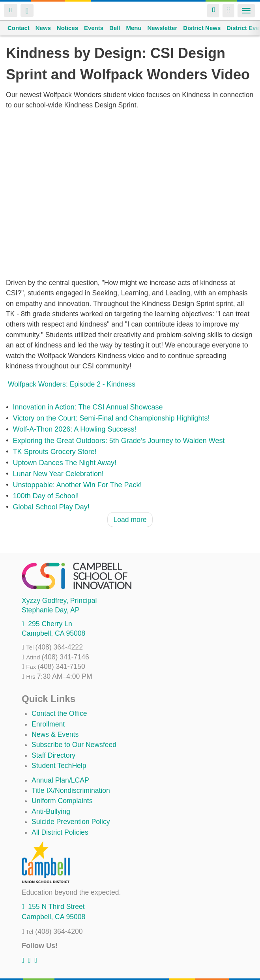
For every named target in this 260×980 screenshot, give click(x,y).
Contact (19, 28)
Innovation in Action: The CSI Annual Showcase (88, 407)
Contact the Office (59, 713)
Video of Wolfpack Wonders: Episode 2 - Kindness (130, 194)
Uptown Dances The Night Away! (65, 463)
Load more (130, 520)
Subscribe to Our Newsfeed (74, 745)
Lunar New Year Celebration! (58, 474)
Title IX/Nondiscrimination (71, 790)
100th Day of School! (46, 496)
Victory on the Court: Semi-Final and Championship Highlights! (111, 419)
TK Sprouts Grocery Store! (55, 452)
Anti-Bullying (51, 811)
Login (11, 10)
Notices (67, 28)
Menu (134, 28)
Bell (115, 28)
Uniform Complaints (62, 801)
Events (94, 28)
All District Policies (60, 832)
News (43, 28)
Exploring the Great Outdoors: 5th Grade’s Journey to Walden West (119, 441)
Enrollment (48, 724)
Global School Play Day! (51, 507)
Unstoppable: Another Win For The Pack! (78, 485)
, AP (51, 610)
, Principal (59, 601)
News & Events (55, 734)
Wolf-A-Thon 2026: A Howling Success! (75, 430)
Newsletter (162, 28)
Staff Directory (53, 755)
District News (202, 28)
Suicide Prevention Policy (71, 822)
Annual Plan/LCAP (60, 780)
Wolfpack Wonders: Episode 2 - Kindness (72, 384)
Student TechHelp (59, 766)
